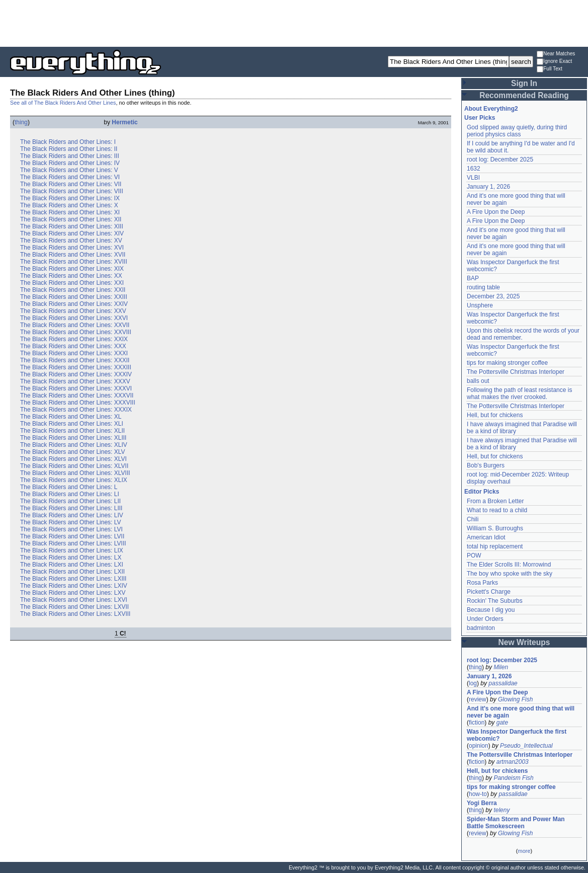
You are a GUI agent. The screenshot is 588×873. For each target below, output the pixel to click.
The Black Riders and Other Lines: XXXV (75, 381)
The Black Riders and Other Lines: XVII (73, 255)
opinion (479, 746)
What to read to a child (497, 510)
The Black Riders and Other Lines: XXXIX (76, 410)
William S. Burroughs (495, 528)
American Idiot (486, 537)
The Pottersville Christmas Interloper (516, 372)
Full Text (550, 69)
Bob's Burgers (486, 465)
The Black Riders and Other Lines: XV (71, 241)
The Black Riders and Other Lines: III (70, 156)
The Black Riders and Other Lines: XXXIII (76, 367)
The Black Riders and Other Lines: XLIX (74, 480)
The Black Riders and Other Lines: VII (71, 184)
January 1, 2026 (488, 187)
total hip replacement (495, 546)
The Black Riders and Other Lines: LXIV (74, 586)
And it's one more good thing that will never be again (521, 712)
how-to (478, 794)
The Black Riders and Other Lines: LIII (71, 508)
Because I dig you (491, 610)
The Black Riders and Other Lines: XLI (72, 424)
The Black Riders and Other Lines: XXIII (74, 297)
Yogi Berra (482, 803)
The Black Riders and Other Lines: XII (71, 219)
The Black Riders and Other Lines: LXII (72, 572)
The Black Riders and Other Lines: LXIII (73, 579)
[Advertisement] (294, 23)
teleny (501, 810)
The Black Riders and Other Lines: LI (70, 494)
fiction (477, 723)
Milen (501, 667)
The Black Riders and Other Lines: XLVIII (75, 473)
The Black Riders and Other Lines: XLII (72, 431)
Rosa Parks (482, 583)
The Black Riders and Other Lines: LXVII (74, 607)
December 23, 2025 (493, 296)
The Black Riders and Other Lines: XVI (72, 248)
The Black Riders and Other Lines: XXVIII (76, 332)
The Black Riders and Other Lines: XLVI (73, 459)
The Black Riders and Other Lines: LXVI (74, 600)
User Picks (480, 118)
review (478, 699)
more (524, 851)
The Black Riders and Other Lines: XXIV (74, 304)
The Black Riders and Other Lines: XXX (73, 346)
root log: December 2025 (500, 160)
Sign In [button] (524, 83)
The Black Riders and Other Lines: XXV (73, 311)
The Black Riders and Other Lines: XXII (73, 290)
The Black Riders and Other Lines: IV (70, 163)
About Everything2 (491, 109)
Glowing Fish (515, 699)
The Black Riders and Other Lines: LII (70, 501)
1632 (474, 169)
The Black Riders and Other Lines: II (69, 149)
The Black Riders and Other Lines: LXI (72, 565)
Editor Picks (482, 492)
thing (21, 122)
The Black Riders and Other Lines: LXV (73, 593)
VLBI (473, 178)
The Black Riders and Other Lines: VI (70, 177)
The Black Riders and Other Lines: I (68, 142)
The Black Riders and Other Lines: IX (70, 198)
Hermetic (124, 122)
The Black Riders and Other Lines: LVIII (73, 543)
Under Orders (485, 619)
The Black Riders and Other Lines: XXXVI (76, 388)
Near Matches (556, 54)
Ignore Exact (554, 62)
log (473, 683)
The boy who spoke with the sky (510, 574)
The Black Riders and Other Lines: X (69, 205)
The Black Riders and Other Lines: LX (71, 558)
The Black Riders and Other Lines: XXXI (74, 353)
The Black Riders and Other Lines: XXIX (74, 339)
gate (502, 723)
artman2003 (513, 762)
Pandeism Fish (513, 778)
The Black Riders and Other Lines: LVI (71, 529)
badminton (481, 628)
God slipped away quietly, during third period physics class (517, 131)
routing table (483, 287)
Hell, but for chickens (495, 415)
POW (474, 555)
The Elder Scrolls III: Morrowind (509, 565)
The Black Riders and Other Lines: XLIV (74, 445)
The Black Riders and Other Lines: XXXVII (77, 395)
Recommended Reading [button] (524, 95)
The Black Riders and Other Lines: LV (71, 522)
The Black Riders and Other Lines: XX (71, 276)
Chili (473, 519)
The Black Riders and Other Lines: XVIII (74, 262)
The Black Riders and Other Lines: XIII (72, 226)
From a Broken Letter (495, 501)
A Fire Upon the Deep (496, 212)
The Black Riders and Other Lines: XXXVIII (78, 403)
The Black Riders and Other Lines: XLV (73, 452)
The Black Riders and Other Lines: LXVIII (75, 614)
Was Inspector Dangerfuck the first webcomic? (517, 735)
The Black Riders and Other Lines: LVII (72, 536)
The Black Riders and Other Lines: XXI (72, 283)
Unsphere (480, 305)
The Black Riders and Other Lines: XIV (72, 233)
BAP (473, 278)
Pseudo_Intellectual (526, 746)
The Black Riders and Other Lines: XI (70, 212)
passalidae (503, 683)
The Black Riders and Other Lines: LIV (72, 515)
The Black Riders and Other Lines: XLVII (74, 466)
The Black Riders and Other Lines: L (69, 487)
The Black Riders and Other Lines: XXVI (74, 318)
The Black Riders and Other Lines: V (69, 170)
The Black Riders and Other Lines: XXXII (75, 360)
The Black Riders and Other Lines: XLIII (73, 438)
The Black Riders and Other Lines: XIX (72, 269)
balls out (478, 381)
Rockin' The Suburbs (495, 601)
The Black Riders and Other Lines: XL (71, 417)
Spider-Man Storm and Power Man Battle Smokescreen (516, 823)
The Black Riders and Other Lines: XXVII (75, 325)
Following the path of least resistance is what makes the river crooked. (519, 393)
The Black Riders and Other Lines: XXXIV (76, 374)
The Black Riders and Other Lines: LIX (72, 550)
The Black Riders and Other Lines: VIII (72, 191)
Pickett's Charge (489, 592)
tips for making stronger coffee (507, 363)
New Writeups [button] (524, 642)
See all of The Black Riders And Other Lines (63, 103)
